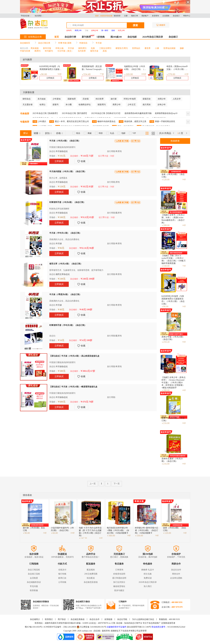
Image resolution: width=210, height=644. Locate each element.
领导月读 (94, 51)
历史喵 (86, 99)
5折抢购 (101, 37)
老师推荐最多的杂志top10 (166, 113)
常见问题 (34, 586)
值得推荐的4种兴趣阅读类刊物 (138, 113)
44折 (184, 225)
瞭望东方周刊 (122, 48)
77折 (102, 74)
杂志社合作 (176, 570)
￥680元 (61, 402)
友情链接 (108, 619)
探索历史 (147, 99)
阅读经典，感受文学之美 (133, 122)
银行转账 (62, 574)
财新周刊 (102, 105)
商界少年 (117, 105)
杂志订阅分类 (44, 43)
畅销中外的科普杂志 (104, 122)
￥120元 (61, 187)
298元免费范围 (91, 574)
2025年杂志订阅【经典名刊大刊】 (106, 113)
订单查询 (119, 570)
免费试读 (148, 578)
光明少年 (162, 99)
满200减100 (116, 37)
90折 (184, 342)
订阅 (113, 623)
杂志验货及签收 (91, 582)
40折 (184, 390)
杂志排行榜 (70, 37)
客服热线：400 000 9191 (169, 619)
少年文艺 (132, 105)
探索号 (56, 105)
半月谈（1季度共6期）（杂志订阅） (65, 294)
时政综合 (83, 43)
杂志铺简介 (35, 619)
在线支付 (62, 570)
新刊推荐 (86, 37)
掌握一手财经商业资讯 (162, 122)
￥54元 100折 (86, 340)
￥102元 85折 (87, 187)
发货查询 (155, 16)
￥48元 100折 (86, 309)
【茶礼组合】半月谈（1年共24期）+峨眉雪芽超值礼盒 (73, 387)
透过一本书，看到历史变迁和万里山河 (69, 122)
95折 (101, 538)
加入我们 (148, 586)
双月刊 (119, 213)
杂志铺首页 (25, 43)
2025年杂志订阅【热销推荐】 (46, 113)
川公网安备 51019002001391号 (91, 627)
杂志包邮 (132, 37)
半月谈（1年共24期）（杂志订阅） (65, 141)
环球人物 (59, 48)
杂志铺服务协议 (34, 582)
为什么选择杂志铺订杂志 (143, 619)
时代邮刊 (49, 51)
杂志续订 (176, 16)
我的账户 (145, 16)
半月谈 (99, 43)
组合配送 (91, 578)
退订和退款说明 (119, 578)
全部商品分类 (33, 37)
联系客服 (34, 590)
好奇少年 (162, 105)
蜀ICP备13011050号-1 (34, 627)
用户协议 (62, 619)
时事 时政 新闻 (65, 43)
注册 (126, 16)
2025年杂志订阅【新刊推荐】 (75, 113)
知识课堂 (39, 16)
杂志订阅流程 (34, 570)
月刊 (118, 182)
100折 (144, 74)
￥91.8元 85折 (87, 217)
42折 (187, 74)
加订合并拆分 (119, 582)
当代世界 (82, 51)
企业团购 (166, 16)
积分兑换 (148, 574)
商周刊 (37, 51)
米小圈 (69, 105)
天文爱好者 (28, 105)
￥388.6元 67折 (88, 371)
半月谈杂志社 (62, 151)
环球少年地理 (130, 99)
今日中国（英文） (65, 51)
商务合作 (176, 574)
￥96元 (61, 248)
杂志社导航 (122, 619)
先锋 (93, 48)
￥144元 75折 (87, 156)
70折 (184, 266)
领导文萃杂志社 (63, 274)
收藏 (81, 161)
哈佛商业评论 (85, 105)
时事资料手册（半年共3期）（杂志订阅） (68, 325)
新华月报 (47, 48)
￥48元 (61, 309)
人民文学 (177, 99)
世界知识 (136, 48)
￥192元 (61, 156)
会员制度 (34, 578)
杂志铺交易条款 (78, 619)
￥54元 (61, 340)
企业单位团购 (176, 578)
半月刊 (119, 151)
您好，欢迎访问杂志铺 (104, 16)
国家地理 (72, 99)
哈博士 (43, 105)
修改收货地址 (119, 586)
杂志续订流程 (34, 574)
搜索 (135, 25)
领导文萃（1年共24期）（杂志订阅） (66, 264)
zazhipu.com (87, 631)
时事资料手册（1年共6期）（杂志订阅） (67, 202)
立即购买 (50, 78)
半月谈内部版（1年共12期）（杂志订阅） (68, 172)
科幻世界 (100, 99)
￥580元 (61, 371)
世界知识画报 (169, 48)
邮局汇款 (62, 578)
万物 (86, 30)
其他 (105, 51)
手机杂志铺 (26, 16)
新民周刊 (82, 48)
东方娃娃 (42, 99)
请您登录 (117, 16)
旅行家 (114, 99)
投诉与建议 (119, 590)
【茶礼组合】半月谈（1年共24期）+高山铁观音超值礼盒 (74, 356)
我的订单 (135, 16)
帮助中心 (187, 16)
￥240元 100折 (87, 279)
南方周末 (147, 105)
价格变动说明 (119, 574)
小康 (157, 48)
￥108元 (61, 217)
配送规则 (91, 570)
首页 (57, 37)
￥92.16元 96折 (86, 248)
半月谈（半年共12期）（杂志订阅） (65, 233)
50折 (60, 74)
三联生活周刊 (105, 48)
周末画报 (35, 48)
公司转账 (62, 582)
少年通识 (39, 122)
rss (110, 623)
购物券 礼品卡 (148, 570)
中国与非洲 (25, 51)
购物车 (161, 25)
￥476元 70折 (87, 402)
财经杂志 (27, 99)
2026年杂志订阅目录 (153, 37)
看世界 (148, 48)
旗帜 (182, 48)
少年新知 (57, 99)
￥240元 (61, 279)
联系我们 (49, 619)
